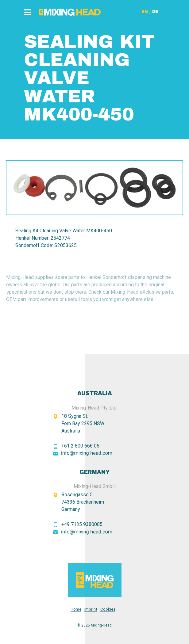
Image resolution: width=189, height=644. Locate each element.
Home (76, 609)
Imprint (91, 609)
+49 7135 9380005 (82, 524)
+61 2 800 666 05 (80, 446)
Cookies (108, 609)
